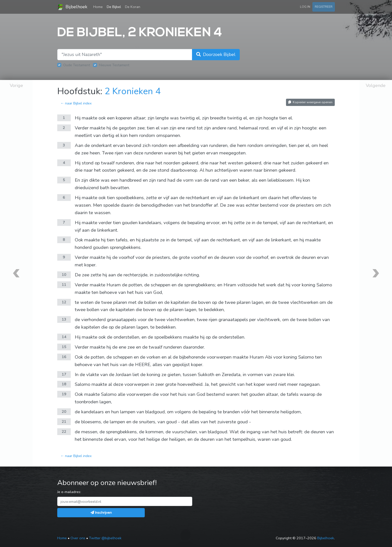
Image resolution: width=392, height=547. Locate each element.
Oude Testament (77, 65)
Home (99, 6)
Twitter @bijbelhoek (105, 538)
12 (64, 302)
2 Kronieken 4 (133, 91)
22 (64, 432)
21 (64, 422)
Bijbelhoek (72, 7)
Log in (305, 7)
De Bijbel (114, 7)
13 (64, 319)
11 (64, 285)
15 (64, 347)
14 (64, 337)
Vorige (16, 85)
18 (64, 384)
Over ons (78, 538)
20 (64, 412)
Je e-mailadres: (69, 492)
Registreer (324, 7)
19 (64, 394)
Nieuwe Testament (114, 65)
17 (64, 374)
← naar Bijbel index (76, 103)
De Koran (133, 7)
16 (64, 357)
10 (64, 275)
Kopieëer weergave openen (310, 102)
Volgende (376, 85)
